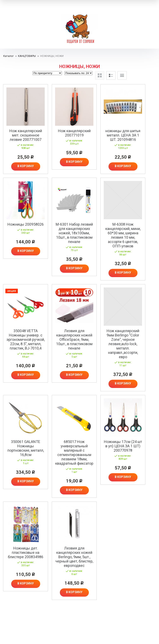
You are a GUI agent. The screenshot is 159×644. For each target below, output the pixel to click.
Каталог (8, 56)
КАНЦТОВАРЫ (27, 56)
